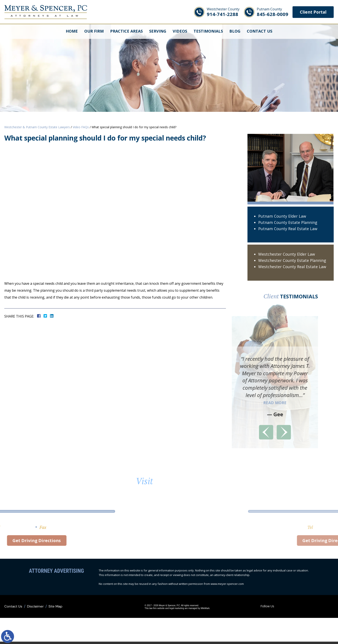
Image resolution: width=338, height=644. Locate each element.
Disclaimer (35, 608)
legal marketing (172, 610)
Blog (235, 31)
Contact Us (260, 31)
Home (72, 31)
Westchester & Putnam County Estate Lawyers (37, 127)
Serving (158, 31)
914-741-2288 (221, 12)
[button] (237, 432)
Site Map (56, 608)
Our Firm (94, 31)
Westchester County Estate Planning (292, 260)
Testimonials (208, 31)
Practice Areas (126, 31)
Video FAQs (81, 127)
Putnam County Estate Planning (288, 222)
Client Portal (312, 12)
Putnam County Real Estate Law (288, 229)
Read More (246, 403)
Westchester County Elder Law (287, 254)
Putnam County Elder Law (282, 216)
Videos (180, 31)
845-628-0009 (271, 12)
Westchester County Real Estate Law (292, 267)
